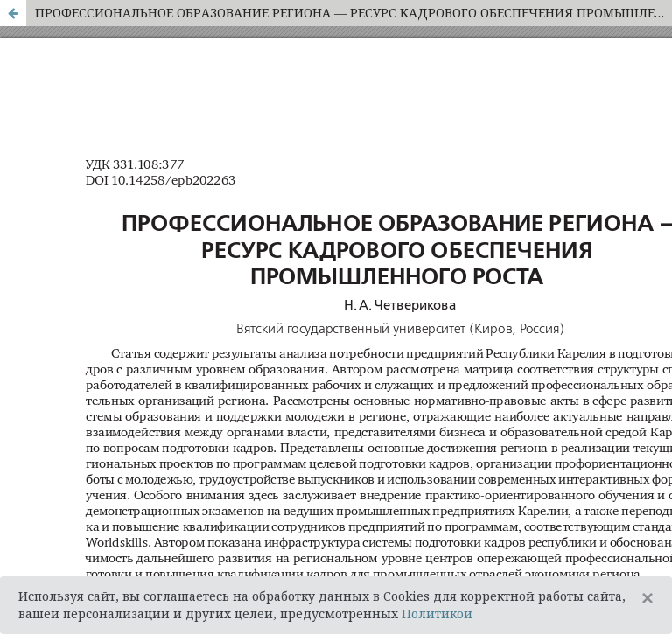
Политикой (437, 613)
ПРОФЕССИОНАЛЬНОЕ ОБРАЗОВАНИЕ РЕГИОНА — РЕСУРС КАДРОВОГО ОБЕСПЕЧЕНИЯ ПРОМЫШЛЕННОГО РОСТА (353, 13)
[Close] (647, 598)
